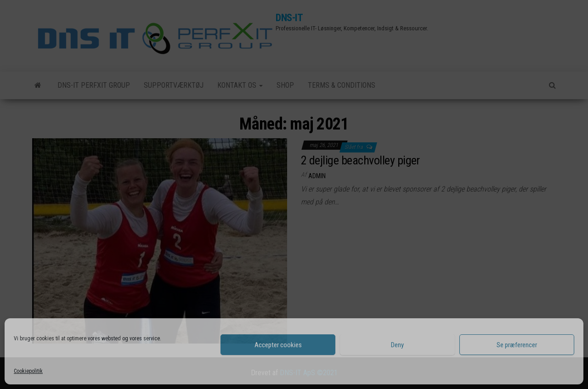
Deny (397, 345)
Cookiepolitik (28, 371)
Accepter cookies (278, 345)
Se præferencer (517, 345)
